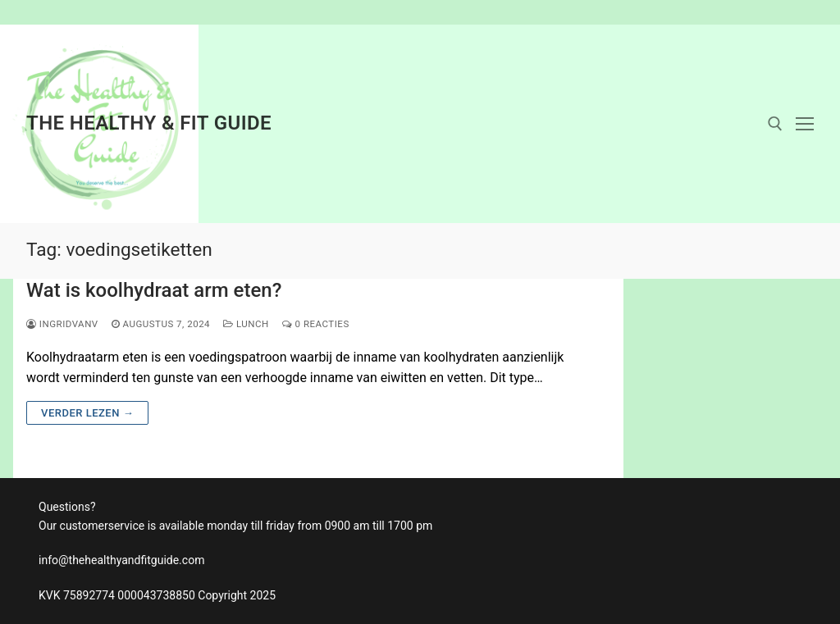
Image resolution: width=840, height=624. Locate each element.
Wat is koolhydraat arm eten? (154, 290)
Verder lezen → (87, 413)
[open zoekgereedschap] (775, 124)
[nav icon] (805, 124)
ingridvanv (62, 324)
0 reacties (316, 324)
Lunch (246, 324)
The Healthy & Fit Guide (149, 123)
